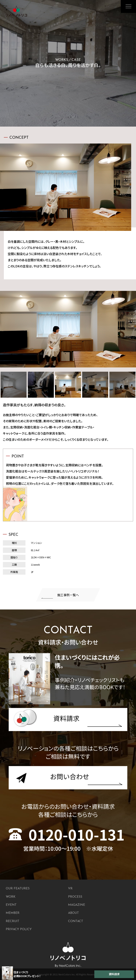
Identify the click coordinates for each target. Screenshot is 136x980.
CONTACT (76, 921)
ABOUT (73, 913)
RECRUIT (13, 921)
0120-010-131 (67, 834)
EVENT (11, 905)
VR (70, 889)
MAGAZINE (77, 905)
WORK (11, 897)
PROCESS (75, 897)
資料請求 (114, 974)
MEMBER (13, 913)
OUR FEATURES (18, 889)
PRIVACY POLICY (19, 929)
